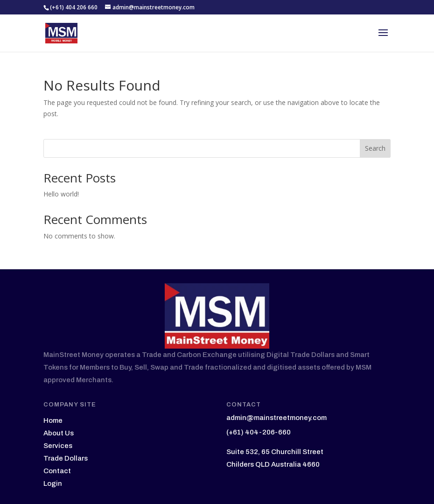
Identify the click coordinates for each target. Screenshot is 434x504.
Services (58, 446)
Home (53, 420)
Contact (57, 471)
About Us (59, 433)
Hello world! (61, 194)
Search (375, 148)
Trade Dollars (66, 458)
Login (53, 483)
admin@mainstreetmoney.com (276, 418)
